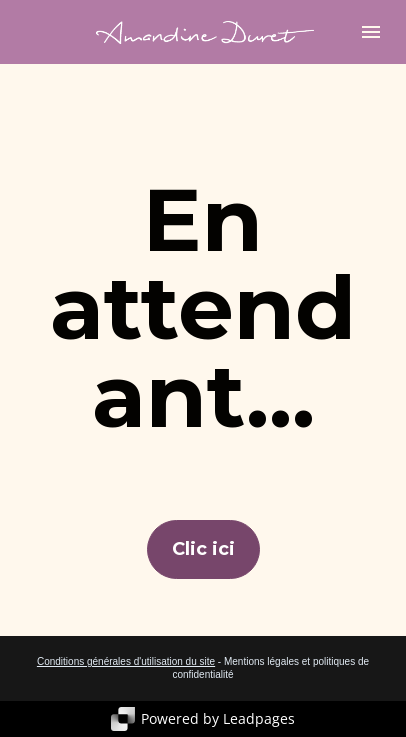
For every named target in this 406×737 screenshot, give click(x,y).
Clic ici (203, 549)
